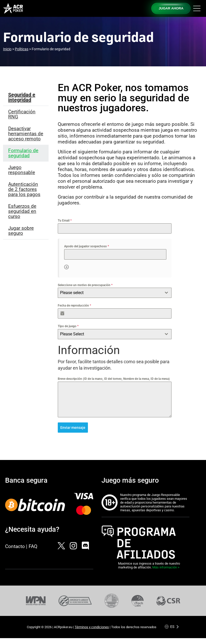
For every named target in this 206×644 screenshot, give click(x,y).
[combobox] (115, 293)
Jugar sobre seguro (21, 231)
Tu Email (65, 221)
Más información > (166, 567)
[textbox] (110, 293)
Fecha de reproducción (74, 306)
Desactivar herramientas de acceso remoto (26, 134)
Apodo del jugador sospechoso (87, 246)
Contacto (15, 546)
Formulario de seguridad (23, 153)
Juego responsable (22, 170)
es (172, 627)
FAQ (33, 546)
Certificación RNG (22, 114)
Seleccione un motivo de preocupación (85, 285)
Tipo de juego (68, 326)
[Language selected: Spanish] (172, 627)
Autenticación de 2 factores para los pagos (24, 189)
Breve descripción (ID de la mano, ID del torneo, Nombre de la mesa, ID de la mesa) (114, 379)
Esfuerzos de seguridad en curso (22, 211)
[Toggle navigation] (197, 8)
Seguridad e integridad (22, 97)
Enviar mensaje (73, 428)
